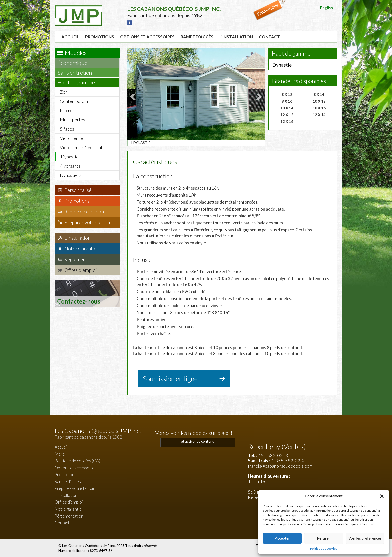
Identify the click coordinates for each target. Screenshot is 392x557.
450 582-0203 (273, 455)
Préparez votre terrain (88, 222)
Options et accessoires (147, 37)
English (327, 8)
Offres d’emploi (69, 502)
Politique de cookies (324, 549)
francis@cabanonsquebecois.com (280, 466)
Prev (134, 97)
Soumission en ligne (170, 379)
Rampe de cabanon (84, 211)
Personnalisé (78, 190)
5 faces (67, 129)
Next (258, 97)
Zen (64, 92)
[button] (382, 496)
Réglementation (81, 259)
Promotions (100, 37)
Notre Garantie (80, 248)
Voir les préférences (365, 538)
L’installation (236, 37)
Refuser (324, 538)
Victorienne (72, 138)
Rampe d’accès (197, 37)
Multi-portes (73, 120)
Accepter (282, 538)
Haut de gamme (79, 82)
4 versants (70, 166)
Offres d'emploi (81, 270)
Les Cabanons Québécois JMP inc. (89, 546)
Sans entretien (77, 72)
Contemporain (74, 101)
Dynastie (70, 157)
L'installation (78, 238)
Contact (270, 37)
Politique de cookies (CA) (77, 461)
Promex (67, 110)
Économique (75, 63)
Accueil (70, 37)
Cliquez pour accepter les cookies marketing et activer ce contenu (198, 438)
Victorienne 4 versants (82, 147)
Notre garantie (68, 509)
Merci (60, 454)
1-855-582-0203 (289, 461)
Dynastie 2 (71, 175)
